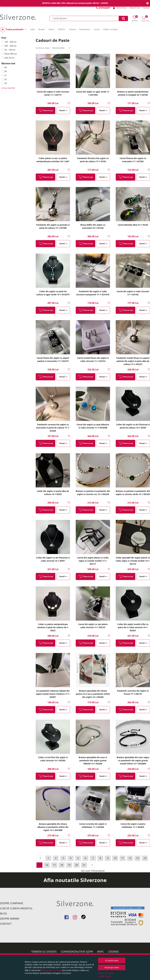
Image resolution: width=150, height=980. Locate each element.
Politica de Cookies (51, 970)
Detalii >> (63, 110)
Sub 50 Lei (9, 58)
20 (77, 865)
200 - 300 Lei (10, 46)
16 (47, 865)
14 (145, 858)
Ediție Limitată (110, 29)
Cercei (97, 29)
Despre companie (12, 903)
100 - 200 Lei (10, 42)
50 (6, 71)
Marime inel (8, 63)
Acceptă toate (112, 960)
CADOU (62, 29)
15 (39, 865)
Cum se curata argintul (16, 908)
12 (130, 858)
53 (6, 83)
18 (62, 865)
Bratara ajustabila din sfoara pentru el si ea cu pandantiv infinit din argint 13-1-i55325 (93, 694)
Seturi (51, 29)
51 (6, 75)
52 (6, 79)
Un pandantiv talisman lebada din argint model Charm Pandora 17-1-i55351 (53, 694)
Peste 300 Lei (11, 54)
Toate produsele (13, 30)
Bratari (42, 29)
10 (115, 858)
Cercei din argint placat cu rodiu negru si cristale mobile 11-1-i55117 (93, 561)
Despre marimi (10, 919)
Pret (4, 38)
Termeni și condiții (44, 952)
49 (6, 67)
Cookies (113, 952)
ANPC (100, 952)
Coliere (72, 29)
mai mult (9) (8, 88)
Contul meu (120, 8)
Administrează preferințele (106, 975)
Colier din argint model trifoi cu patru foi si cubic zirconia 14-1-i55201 (133, 627)
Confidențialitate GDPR (77, 952)
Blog (3, 913)
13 (137, 858)
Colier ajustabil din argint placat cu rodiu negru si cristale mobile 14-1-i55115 (133, 561)
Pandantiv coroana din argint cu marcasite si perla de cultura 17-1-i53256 (53, 428)
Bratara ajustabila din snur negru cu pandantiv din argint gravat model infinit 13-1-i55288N (133, 760)
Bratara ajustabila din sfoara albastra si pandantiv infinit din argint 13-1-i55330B (53, 827)
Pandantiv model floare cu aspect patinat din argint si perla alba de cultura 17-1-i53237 (133, 361)
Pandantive (85, 29)
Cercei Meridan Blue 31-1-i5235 (133, 225)
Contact (146, 8)
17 (54, 865)
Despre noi (135, 8)
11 (123, 858)
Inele (32, 29)
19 (69, 865)
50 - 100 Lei (10, 50)
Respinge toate (112, 967)
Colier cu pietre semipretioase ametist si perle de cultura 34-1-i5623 (53, 627)
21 (84, 865)
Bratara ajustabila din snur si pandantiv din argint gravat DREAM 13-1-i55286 (93, 760)
